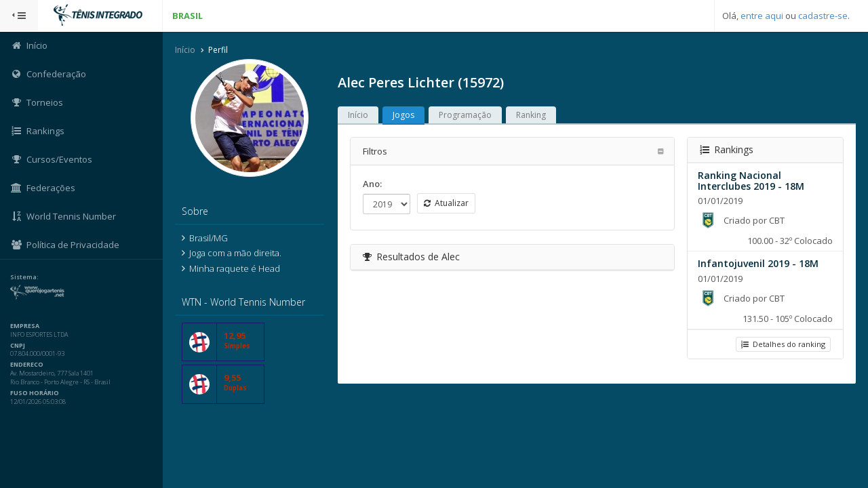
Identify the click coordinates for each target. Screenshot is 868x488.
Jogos (403, 115)
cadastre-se (823, 16)
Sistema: (24, 277)
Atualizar (446, 203)
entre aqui (762, 16)
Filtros (375, 151)
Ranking (531, 115)
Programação (465, 115)
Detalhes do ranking (783, 344)
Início (185, 50)
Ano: (372, 184)
